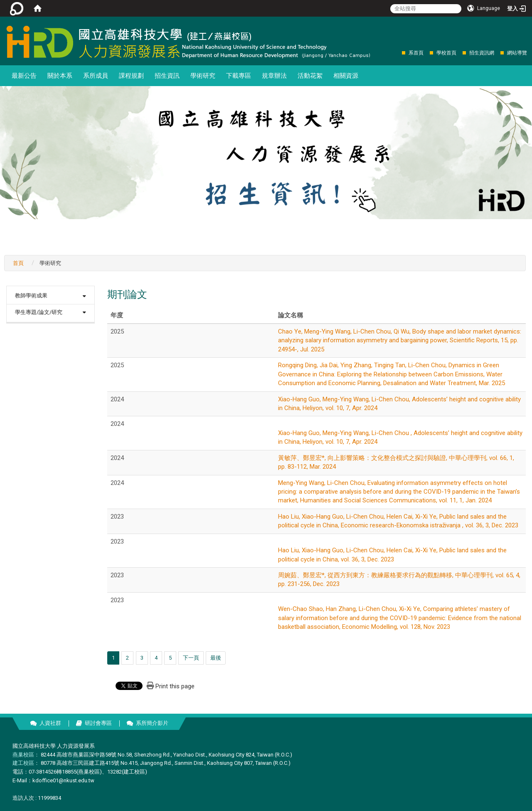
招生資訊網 (482, 53)
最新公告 (24, 76)
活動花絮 (310, 76)
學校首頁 (446, 53)
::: (398, 53)
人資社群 (50, 723)
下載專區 (239, 76)
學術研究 (203, 76)
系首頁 (416, 53)
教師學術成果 (31, 295)
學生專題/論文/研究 (39, 312)
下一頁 (191, 658)
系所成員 (96, 76)
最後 (216, 658)
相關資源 (346, 76)
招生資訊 (167, 76)
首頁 (18, 263)
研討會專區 (98, 723)
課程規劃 (131, 76)
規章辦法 (274, 76)
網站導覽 (517, 53)
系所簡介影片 (152, 723)
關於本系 (60, 76)
